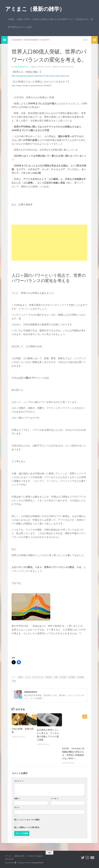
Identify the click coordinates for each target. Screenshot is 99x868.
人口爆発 (80, 677)
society (45, 40)
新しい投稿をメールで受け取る (27, 827)
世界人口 (49, 677)
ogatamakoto (21, 67)
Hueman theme (38, 863)
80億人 (20, 677)
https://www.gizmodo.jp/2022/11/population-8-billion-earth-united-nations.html (40, 76)
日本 (14, 681)
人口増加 (63, 677)
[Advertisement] (49, 243)
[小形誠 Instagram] (87, 858)
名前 (17, 799)
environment (32, 40)
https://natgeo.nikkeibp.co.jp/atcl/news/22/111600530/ (32, 86)
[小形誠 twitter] (83, 858)
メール (55, 799)
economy (17, 40)
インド (28, 677)
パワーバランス (38, 677)
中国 (56, 677)
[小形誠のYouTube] (92, 858)
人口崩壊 (72, 677)
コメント (19, 781)
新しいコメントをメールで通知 (27, 820)
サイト (17, 808)
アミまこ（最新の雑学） (35, 9)
